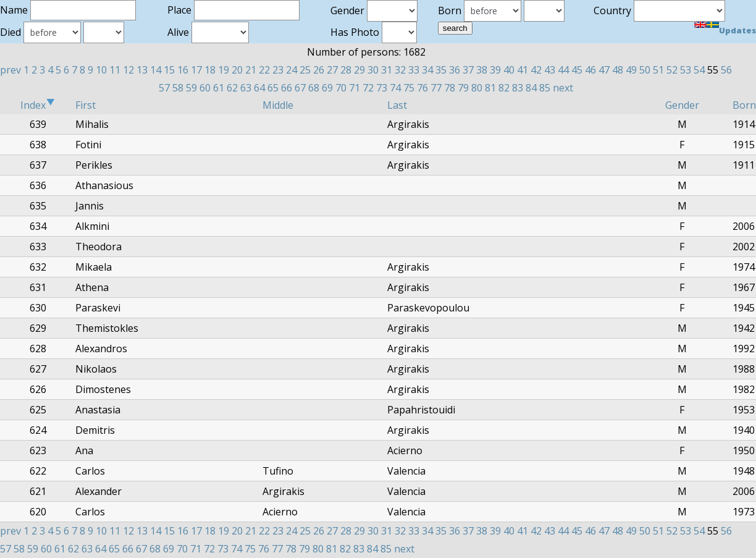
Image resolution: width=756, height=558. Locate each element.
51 (658, 70)
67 (300, 88)
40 (509, 70)
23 (278, 70)
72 (368, 88)
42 (536, 70)
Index (38, 105)
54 (699, 70)
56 (726, 70)
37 (468, 70)
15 (169, 70)
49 (631, 70)
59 (191, 88)
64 (259, 88)
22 (264, 70)
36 (455, 70)
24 (292, 70)
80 (477, 88)
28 (346, 70)
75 (409, 88)
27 (332, 70)
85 (545, 88)
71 (355, 88)
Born (744, 105)
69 (327, 88)
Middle (278, 105)
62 (232, 88)
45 (577, 70)
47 (604, 70)
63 (246, 88)
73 (382, 88)
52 (672, 70)
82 (504, 88)
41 (523, 70)
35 (441, 70)
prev (10, 70)
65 (273, 88)
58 (178, 88)
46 (590, 70)
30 (373, 70)
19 (224, 70)
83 (518, 88)
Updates (737, 30)
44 (563, 70)
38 (482, 70)
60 (205, 88)
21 (251, 70)
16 (183, 70)
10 (101, 70)
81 (490, 88)
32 (400, 70)
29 (359, 70)
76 (422, 88)
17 (196, 70)
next (563, 88)
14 (156, 70)
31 (387, 70)
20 (237, 70)
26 (319, 70)
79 (463, 88)
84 (531, 88)
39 (495, 70)
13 (142, 70)
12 (128, 70)
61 (219, 88)
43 (550, 70)
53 (686, 70)
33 (414, 70)
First (86, 105)
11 (115, 70)
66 (287, 88)
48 (618, 70)
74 (395, 88)
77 (436, 88)
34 (427, 70)
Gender (682, 105)
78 (450, 88)
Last (397, 105)
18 (210, 70)
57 (164, 88)
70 (341, 88)
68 (314, 88)
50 (645, 70)
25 (305, 70)
